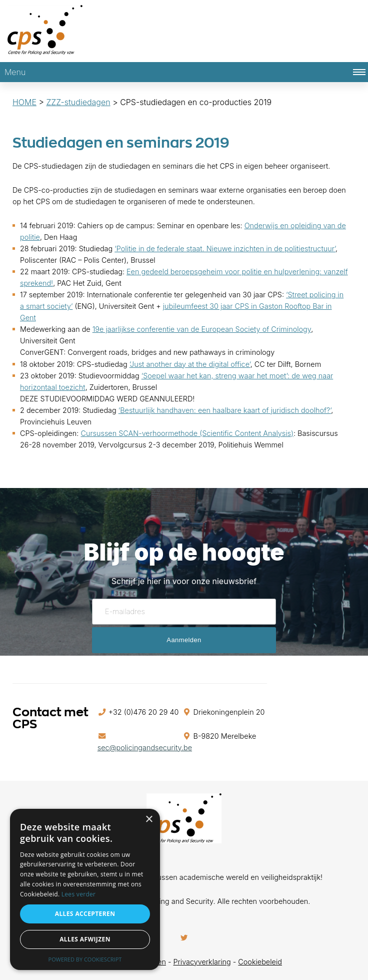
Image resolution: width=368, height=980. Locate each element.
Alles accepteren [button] (85, 914)
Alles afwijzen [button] (85, 939)
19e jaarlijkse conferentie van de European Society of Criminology (202, 329)
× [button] (149, 820)
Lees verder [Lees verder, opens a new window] (79, 894)
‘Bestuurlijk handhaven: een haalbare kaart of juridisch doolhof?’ (225, 410)
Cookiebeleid (260, 962)
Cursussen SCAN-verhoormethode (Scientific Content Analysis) (187, 433)
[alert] (85, 889)
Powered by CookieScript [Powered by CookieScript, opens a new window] (85, 959)
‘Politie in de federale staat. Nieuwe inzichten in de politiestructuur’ (225, 249)
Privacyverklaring (202, 962)
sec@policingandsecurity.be (145, 748)
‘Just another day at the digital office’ (190, 364)
